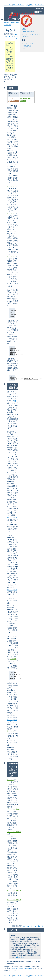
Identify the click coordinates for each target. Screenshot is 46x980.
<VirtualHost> (27, 98)
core (11, 98)
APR (15, 401)
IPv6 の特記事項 (28, 31)
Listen (23, 101)
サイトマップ (39, 5)
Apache (6, 22)
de (16, 34)
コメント (26, 49)
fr (9, 36)
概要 (24, 29)
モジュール (8, 5)
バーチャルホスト (29, 43)
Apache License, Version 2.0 (22, 968)
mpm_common (14, 101)
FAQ (27, 5)
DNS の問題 (27, 46)
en (6, 36)
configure (12, 518)
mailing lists (19, 957)
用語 (32, 5)
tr (17, 38)
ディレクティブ (19, 5)
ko (17, 36)
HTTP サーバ (16, 22)
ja (13, 36)
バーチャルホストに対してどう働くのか (13, 770)
